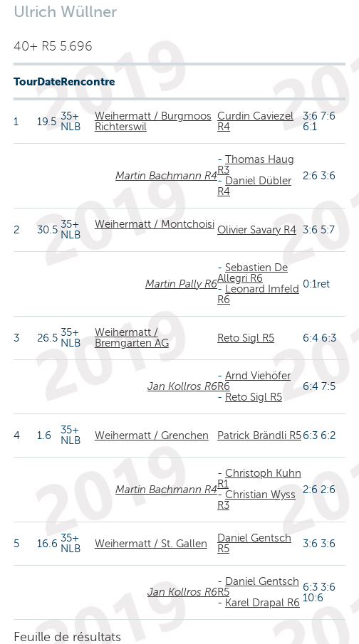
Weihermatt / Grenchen (152, 436)
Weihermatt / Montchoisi (155, 224)
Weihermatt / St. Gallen (151, 544)
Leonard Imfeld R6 (258, 294)
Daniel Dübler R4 (254, 186)
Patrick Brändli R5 (259, 436)
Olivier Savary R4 (257, 230)
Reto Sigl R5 (246, 338)
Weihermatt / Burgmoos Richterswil (153, 121)
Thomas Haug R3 (256, 165)
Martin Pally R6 (181, 284)
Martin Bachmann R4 (166, 176)
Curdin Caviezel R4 (255, 121)
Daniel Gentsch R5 (254, 543)
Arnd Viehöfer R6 (254, 381)
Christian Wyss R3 (256, 500)
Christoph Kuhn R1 (259, 479)
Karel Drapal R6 (262, 603)
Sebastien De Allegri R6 (253, 273)
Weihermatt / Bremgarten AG (132, 338)
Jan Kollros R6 (182, 386)
